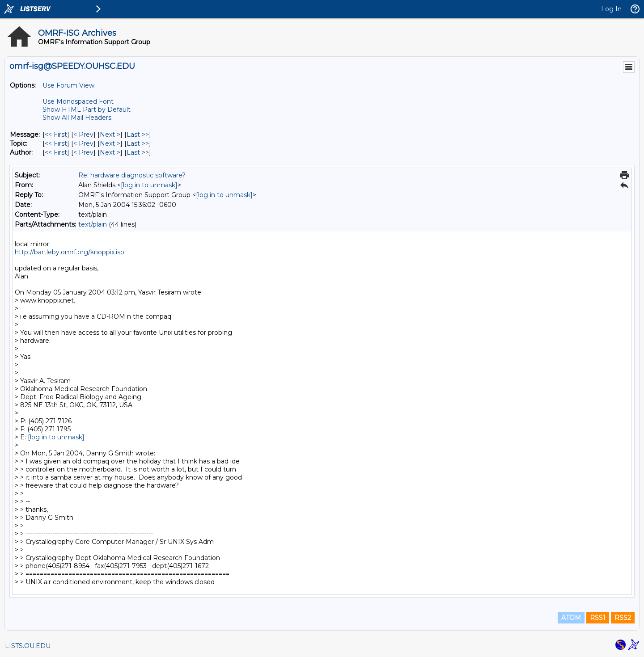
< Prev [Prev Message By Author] (83, 152)
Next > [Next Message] (110, 135)
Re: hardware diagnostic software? (132, 175)
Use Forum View (68, 85)
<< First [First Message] (56, 135)
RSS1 (598, 618)
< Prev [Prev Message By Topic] (83, 143)
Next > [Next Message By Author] (110, 152)
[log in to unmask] (149, 185)
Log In (611, 9)
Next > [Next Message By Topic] (110, 143)
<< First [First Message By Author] (56, 152)
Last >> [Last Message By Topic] (138, 143)
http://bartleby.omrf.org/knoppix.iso (70, 252)
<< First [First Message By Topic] (56, 143)
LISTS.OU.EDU (28, 646)
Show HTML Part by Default (87, 109)
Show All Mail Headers (77, 118)
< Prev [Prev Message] (83, 135)
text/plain (93, 224)
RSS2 (623, 618)
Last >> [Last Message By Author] (138, 152)
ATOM (571, 618)
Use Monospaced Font (78, 101)
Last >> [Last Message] (138, 135)
